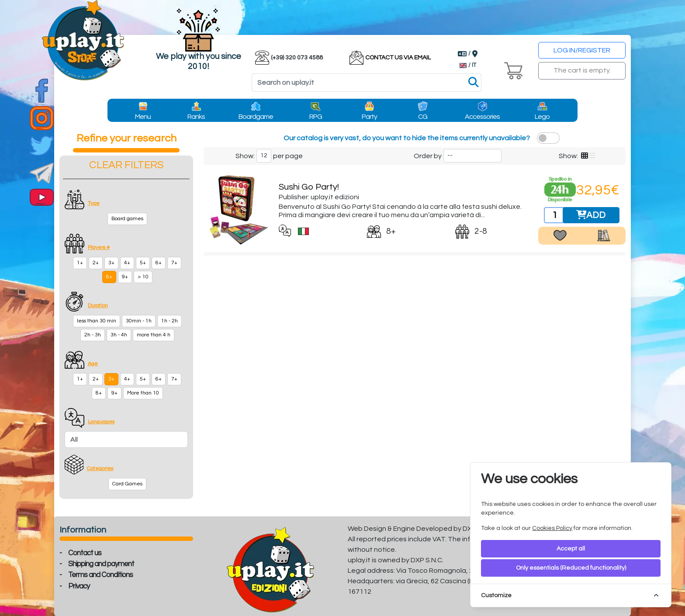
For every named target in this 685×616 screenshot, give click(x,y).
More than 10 (143, 393)
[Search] (367, 83)
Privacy (79, 586)
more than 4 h (154, 335)
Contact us (85, 553)
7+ (174, 263)
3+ (111, 263)
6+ (159, 263)
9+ (125, 277)
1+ (80, 263)
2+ (96, 263)
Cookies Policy (552, 528)
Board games (127, 219)
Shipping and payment (101, 564)
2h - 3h (93, 335)
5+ (143, 263)
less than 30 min (97, 321)
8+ (109, 277)
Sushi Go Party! (309, 187)
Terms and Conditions (100, 575)
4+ (127, 263)
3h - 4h (119, 335)
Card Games (127, 484)
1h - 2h (170, 321)
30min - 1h (139, 321)
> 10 (143, 277)
